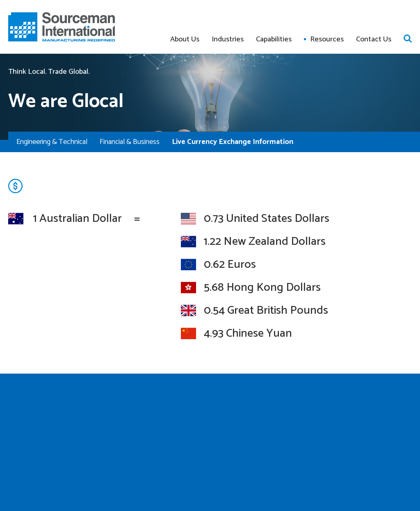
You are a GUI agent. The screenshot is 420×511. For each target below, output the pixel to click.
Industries (228, 39)
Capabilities (274, 39)
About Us (185, 39)
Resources (327, 39)
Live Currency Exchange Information (233, 142)
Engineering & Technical (52, 142)
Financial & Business (130, 142)
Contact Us (374, 39)
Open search (408, 39)
